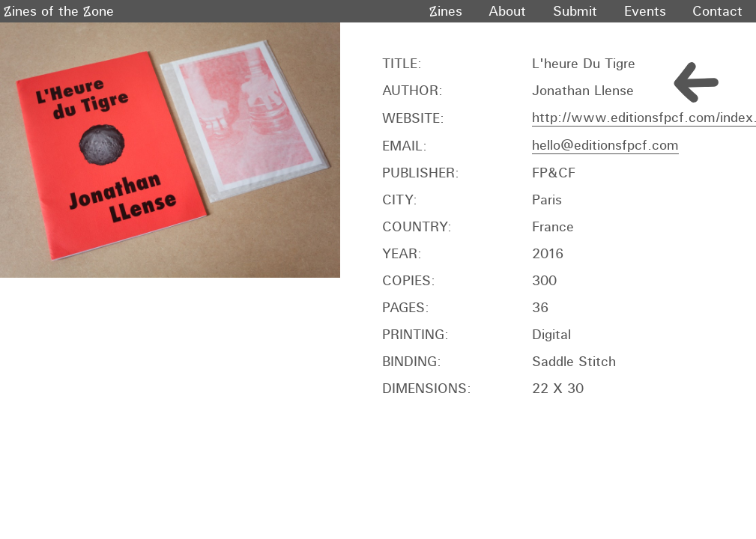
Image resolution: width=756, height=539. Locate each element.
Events (645, 11)
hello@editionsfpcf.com (605, 145)
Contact (717, 11)
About (507, 11)
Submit (575, 11)
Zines (446, 11)
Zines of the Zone (59, 11)
